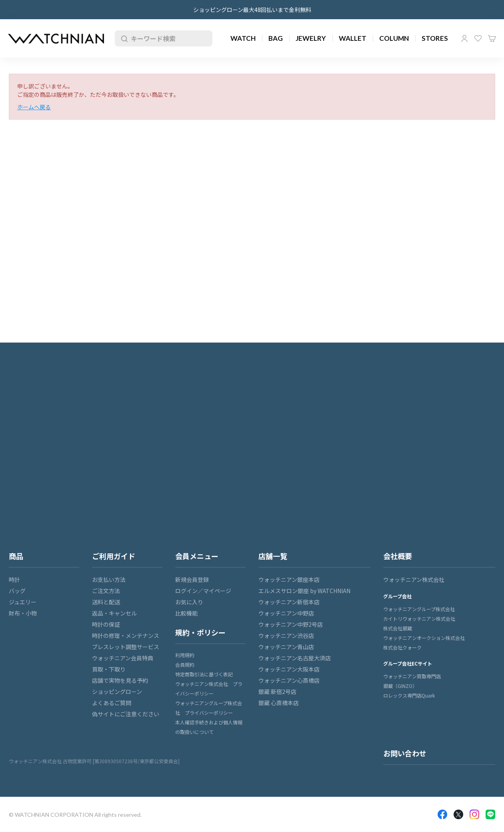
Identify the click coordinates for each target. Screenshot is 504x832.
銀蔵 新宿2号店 (277, 692)
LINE (490, 814)
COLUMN (394, 38)
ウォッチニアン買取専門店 (412, 676)
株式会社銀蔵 (398, 628)
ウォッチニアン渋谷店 (286, 636)
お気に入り (478, 38)
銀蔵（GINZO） (400, 686)
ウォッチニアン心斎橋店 (289, 680)
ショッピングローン (117, 692)
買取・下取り (109, 669)
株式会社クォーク (402, 647)
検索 (123, 38)
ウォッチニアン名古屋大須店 (295, 658)
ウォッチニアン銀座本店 (289, 579)
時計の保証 (106, 624)
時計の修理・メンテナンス (126, 636)
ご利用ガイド (114, 556)
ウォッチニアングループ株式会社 (419, 609)
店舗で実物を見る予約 (120, 680)
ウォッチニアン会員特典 (123, 658)
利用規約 (185, 655)
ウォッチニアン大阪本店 (289, 669)
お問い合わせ (405, 753)
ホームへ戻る (34, 107)
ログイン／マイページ (203, 591)
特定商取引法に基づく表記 (204, 674)
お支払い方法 (109, 579)
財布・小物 (23, 613)
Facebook (442, 814)
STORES (435, 38)
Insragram (474, 814)
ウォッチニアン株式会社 (414, 579)
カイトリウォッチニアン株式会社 (419, 618)
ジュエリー (23, 602)
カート (492, 38)
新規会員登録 (192, 579)
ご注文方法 (106, 591)
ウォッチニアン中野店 (286, 613)
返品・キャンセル (114, 613)
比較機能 (186, 613)
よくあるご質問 (112, 703)
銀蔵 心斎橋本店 (279, 703)
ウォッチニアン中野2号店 (291, 624)
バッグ (17, 591)
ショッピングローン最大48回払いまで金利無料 (252, 10)
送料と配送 (106, 602)
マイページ (464, 38)
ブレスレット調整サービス (126, 647)
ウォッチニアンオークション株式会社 (424, 638)
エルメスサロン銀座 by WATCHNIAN (304, 591)
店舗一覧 (273, 556)
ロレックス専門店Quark (409, 695)
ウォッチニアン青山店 (286, 647)
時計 (14, 579)
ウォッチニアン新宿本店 (289, 602)
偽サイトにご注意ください (126, 714)
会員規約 (185, 665)
